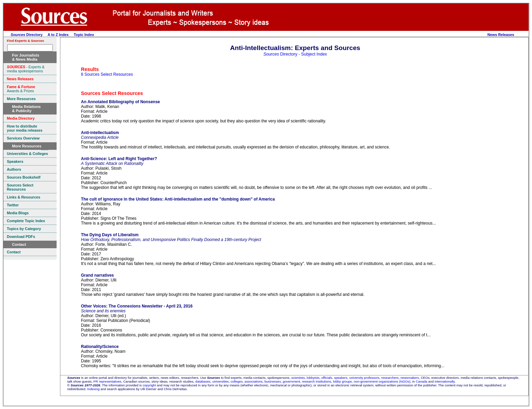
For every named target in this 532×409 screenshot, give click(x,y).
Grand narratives (97, 275)
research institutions (316, 381)
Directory (27, 35)
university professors (364, 378)
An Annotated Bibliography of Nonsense (120, 102)
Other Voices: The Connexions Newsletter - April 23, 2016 (137, 306)
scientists (298, 378)
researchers (390, 378)
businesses (273, 381)
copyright (149, 385)
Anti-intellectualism (100, 133)
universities (221, 381)
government (291, 381)
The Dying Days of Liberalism (110, 235)
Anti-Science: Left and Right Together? (119, 159)
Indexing (93, 389)
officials (327, 378)
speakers (341, 378)
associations (254, 381)
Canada (422, 381)
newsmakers (410, 378)
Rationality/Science (100, 347)
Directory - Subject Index (295, 54)
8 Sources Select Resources (107, 74)
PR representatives (107, 381)
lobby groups (342, 381)
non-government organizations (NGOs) (382, 381)
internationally (445, 381)
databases (203, 381)
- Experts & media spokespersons (26, 69)
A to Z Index (58, 35)
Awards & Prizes (21, 89)
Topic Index (84, 35)
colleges (237, 381)
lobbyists (313, 378)
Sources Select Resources (112, 93)
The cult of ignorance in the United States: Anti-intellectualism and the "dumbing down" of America (178, 199)
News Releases (501, 35)
